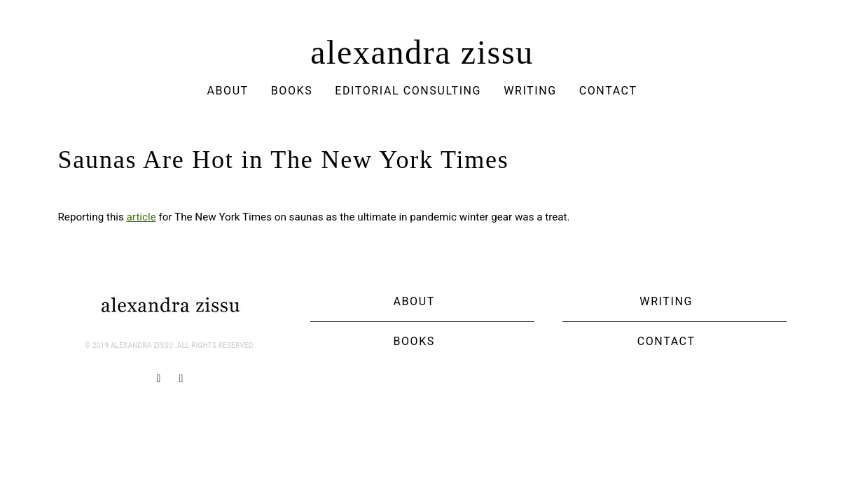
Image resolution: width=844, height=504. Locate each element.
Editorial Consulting (408, 91)
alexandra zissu (422, 52)
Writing (530, 91)
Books (292, 91)
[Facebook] (159, 379)
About (227, 91)
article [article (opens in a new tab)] (141, 217)
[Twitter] (181, 379)
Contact (608, 91)
